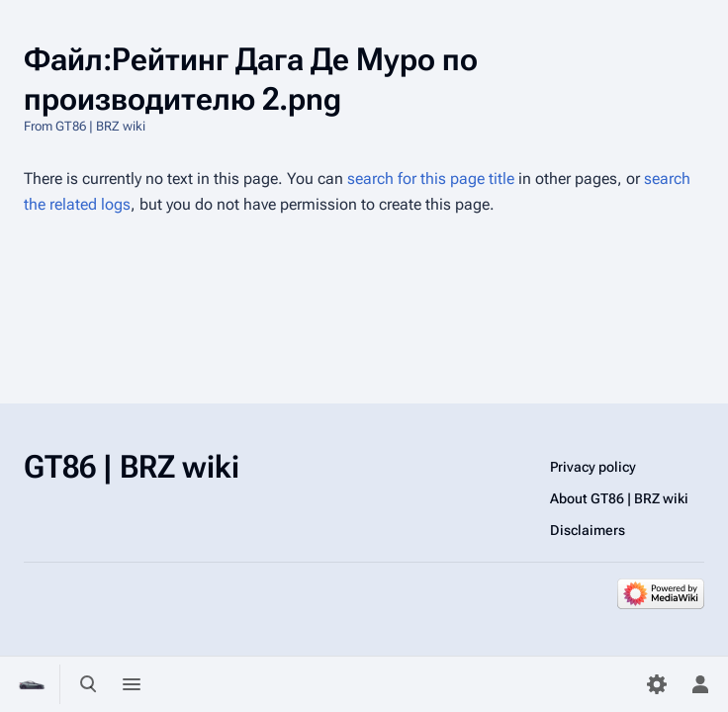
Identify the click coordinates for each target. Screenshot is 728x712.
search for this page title (431, 178)
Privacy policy (593, 467)
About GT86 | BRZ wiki (619, 498)
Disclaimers (588, 530)
